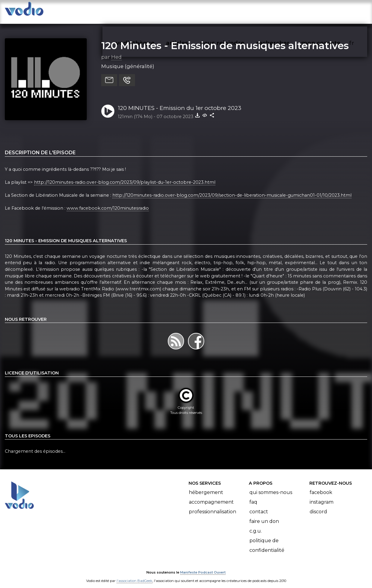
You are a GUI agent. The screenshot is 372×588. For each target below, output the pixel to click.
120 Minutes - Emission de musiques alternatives (225, 39)
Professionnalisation (213, 506)
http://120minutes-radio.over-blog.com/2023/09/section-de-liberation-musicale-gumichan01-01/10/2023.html (232, 189)
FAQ (253, 496)
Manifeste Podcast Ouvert (203, 566)
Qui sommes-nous (271, 486)
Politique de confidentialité (267, 539)
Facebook (321, 486)
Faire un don (264, 515)
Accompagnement (211, 496)
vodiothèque (150, 11)
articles (191, 11)
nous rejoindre (234, 11)
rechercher (284, 11)
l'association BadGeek (134, 575)
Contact (259, 506)
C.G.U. (256, 525)
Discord (318, 506)
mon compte (331, 11)
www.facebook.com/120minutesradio (108, 202)
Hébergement (206, 486)
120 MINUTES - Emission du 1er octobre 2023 (180, 102)
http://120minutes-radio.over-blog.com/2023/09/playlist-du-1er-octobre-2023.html (125, 176)
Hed (116, 51)
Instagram (322, 496)
